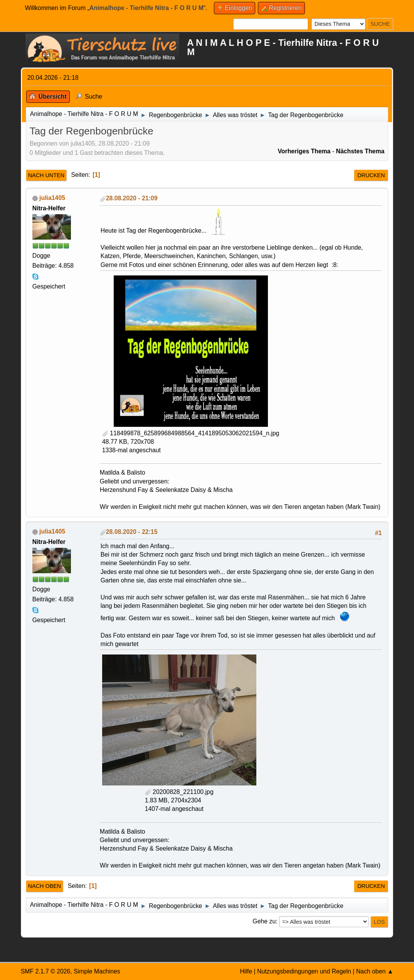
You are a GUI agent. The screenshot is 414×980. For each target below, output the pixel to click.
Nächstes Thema (360, 151)
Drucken (371, 175)
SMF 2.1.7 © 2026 (46, 971)
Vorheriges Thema (304, 151)
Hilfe (246, 971)
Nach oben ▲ (375, 971)
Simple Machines (97, 971)
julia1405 (52, 198)
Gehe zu (264, 921)
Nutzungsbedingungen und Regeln (304, 971)
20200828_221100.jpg (179, 792)
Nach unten (46, 175)
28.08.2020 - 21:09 (132, 198)
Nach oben (45, 886)
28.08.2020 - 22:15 (132, 532)
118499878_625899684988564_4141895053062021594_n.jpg (191, 433)
